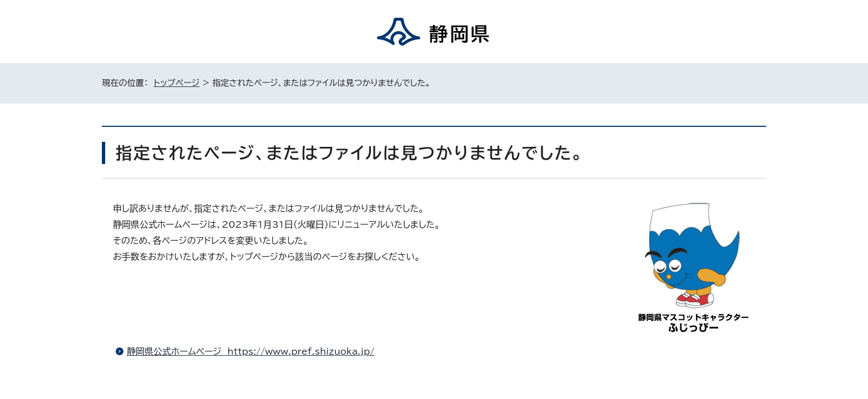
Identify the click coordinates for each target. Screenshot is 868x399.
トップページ (177, 83)
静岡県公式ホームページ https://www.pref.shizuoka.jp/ (250, 351)
